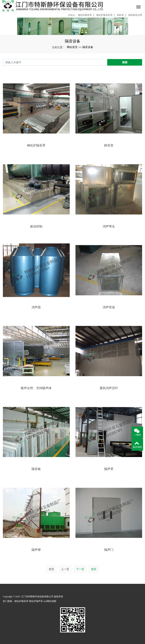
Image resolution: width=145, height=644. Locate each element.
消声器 (36, 307)
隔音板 (36, 469)
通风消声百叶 (109, 388)
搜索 (125, 62)
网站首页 (72, 47)
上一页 (65, 569)
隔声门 (109, 550)
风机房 (120, 15)
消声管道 (109, 307)
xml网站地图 (50, 601)
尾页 (94, 569)
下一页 (80, 569)
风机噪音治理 (135, 15)
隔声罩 (109, 469)
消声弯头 (109, 226)
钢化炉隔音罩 (85, 15)
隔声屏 (36, 550)
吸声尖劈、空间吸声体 (36, 388)
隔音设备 (88, 47)
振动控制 (36, 226)
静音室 (109, 145)
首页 (51, 569)
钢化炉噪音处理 (104, 15)
